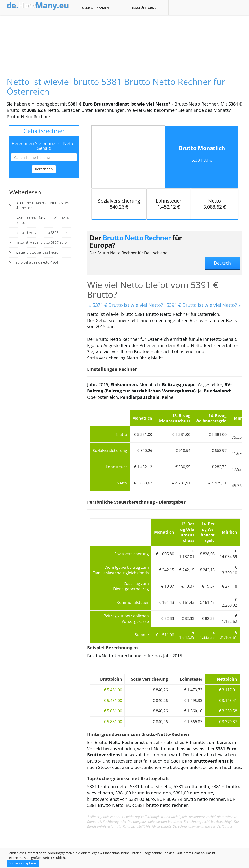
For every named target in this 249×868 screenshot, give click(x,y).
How (38, 5)
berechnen (44, 169)
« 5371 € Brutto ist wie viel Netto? (126, 305)
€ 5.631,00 (113, 711)
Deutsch (222, 263)
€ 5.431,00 (113, 690)
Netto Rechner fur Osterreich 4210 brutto (42, 220)
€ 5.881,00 (113, 722)
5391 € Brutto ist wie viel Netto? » (204, 305)
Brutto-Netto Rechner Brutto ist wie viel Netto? (43, 205)
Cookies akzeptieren (23, 863)
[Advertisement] (124, 42)
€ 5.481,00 (113, 701)
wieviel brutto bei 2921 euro (37, 252)
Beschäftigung (144, 8)
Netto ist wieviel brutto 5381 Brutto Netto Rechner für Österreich (116, 87)
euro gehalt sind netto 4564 (37, 262)
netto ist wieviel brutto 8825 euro (41, 232)
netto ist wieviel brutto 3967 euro (41, 242)
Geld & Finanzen (96, 8)
